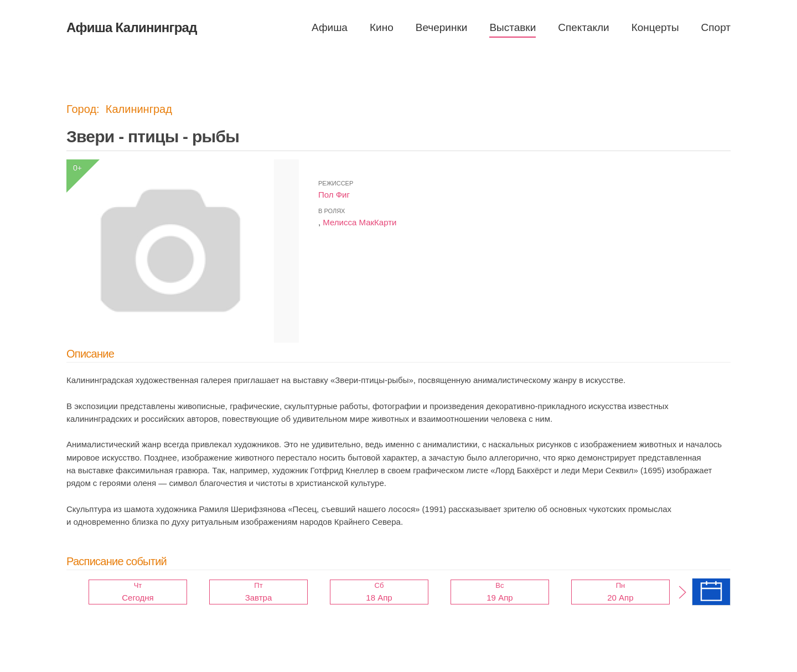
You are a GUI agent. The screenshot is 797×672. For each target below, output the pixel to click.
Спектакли (583, 27)
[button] (682, 592)
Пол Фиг (334, 195)
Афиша (330, 27)
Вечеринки (442, 27)
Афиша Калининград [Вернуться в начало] (132, 27)
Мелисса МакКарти (359, 222)
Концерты (655, 27)
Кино (382, 27)
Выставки (513, 27)
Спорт (716, 27)
